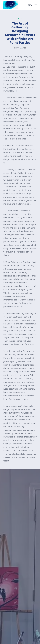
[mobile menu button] (36, 5)
